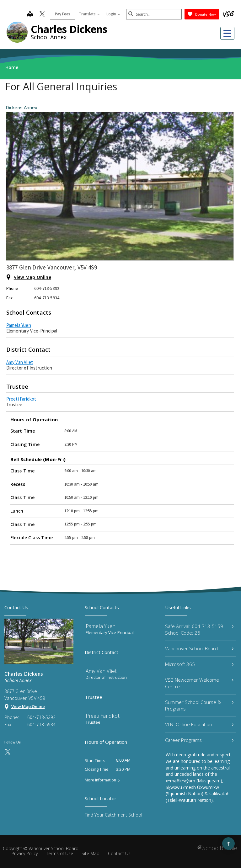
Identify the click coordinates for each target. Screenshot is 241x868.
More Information (100, 780)
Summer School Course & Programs (199, 705)
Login (112, 14)
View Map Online (32, 277)
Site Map (91, 853)
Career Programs (199, 740)
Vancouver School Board (199, 648)
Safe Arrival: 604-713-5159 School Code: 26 (199, 629)
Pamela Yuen (19, 325)
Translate (88, 14)
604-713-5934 (41, 724)
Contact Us (119, 853)
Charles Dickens (69, 29)
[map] (29, 14)
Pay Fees (62, 14)
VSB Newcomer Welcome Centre (199, 683)
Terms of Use (60, 853)
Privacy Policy (25, 853)
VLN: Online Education (199, 724)
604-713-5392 (41, 717)
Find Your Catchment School (113, 815)
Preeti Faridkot (21, 399)
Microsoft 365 (199, 664)
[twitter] (41, 14)
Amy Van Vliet (20, 362)
